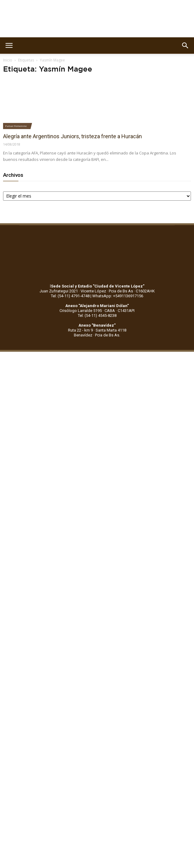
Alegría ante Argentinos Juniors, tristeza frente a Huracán (72, 136)
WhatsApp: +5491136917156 (118, 296)
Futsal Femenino (16, 126)
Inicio (8, 60)
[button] (185, 46)
